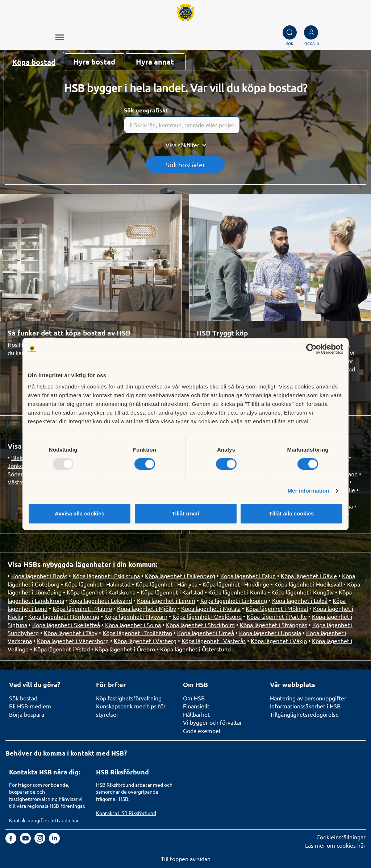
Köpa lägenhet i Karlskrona (101, 592)
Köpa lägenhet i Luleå (300, 600)
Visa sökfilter (182, 145)
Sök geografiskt (146, 110)
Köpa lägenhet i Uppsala (270, 633)
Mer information (309, 491)
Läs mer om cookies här (335, 845)
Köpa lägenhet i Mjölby (147, 608)
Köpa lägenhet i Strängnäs (274, 625)
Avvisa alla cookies (80, 513)
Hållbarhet (196, 714)
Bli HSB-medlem (30, 706)
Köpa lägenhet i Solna (133, 625)
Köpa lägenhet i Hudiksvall (308, 584)
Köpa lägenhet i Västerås (214, 641)
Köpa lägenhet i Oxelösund (207, 616)
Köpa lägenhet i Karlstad (172, 592)
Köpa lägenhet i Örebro (125, 649)
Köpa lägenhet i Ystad (62, 649)
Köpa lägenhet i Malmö (82, 608)
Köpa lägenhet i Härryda (166, 584)
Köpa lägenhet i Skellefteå (66, 625)
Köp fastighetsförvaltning (129, 698)
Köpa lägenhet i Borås (39, 576)
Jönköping (21, 465)
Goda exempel (202, 731)
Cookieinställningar (341, 837)
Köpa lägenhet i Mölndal (277, 608)
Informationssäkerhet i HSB (305, 706)
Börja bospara (27, 714)
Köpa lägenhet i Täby (71, 633)
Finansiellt (196, 706)
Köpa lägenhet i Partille (277, 616)
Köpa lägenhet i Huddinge (236, 584)
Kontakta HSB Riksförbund (126, 813)
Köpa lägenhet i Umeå (206, 633)
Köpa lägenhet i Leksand (101, 600)
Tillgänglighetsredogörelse (304, 714)
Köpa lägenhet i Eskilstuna (106, 576)
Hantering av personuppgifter (308, 698)
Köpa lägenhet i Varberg (145, 641)
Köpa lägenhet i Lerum (166, 600)
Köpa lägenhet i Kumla (237, 592)
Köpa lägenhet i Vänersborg (73, 641)
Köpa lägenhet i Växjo (279, 641)
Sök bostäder (185, 164)
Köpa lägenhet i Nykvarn (136, 616)
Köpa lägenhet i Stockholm (200, 625)
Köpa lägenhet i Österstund (195, 649)
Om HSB (194, 698)
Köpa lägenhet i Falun (248, 576)
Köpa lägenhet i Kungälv (303, 592)
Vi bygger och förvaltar (212, 722)
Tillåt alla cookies (292, 513)
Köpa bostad (34, 62)
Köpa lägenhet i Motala (211, 608)
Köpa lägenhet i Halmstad (97, 584)
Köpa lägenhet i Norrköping (64, 616)
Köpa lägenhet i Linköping (234, 600)
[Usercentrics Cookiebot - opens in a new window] (311, 349)
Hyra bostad (94, 62)
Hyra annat (155, 62)
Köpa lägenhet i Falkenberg (180, 576)
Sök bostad (23, 698)
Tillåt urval (186, 513)
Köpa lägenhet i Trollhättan (137, 633)
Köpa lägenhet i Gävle (309, 576)
